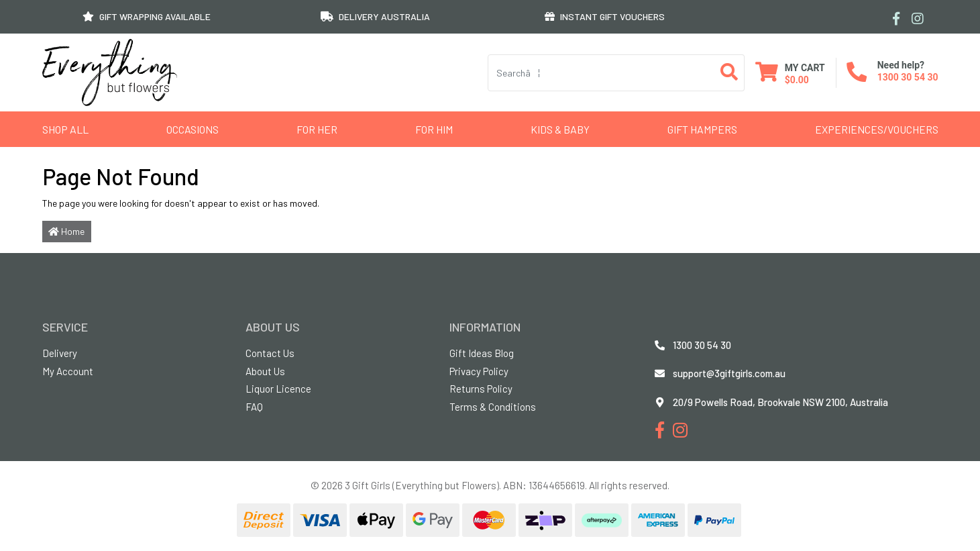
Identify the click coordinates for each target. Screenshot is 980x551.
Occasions (193, 129)
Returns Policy (481, 389)
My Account (68, 371)
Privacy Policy (479, 371)
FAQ (254, 407)
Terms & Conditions (493, 407)
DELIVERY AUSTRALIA (375, 16)
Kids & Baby (560, 129)
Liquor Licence (278, 389)
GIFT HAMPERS (702, 129)
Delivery (60, 353)
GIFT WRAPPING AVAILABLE (147, 16)
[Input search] (601, 73)
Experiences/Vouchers (877, 129)
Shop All (65, 129)
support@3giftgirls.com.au (729, 373)
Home (66, 231)
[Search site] (729, 73)
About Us (265, 371)
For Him (434, 129)
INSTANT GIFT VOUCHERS (605, 16)
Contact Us (270, 353)
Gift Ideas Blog (482, 353)
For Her (317, 129)
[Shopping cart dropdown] (790, 73)
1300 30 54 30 (908, 77)
